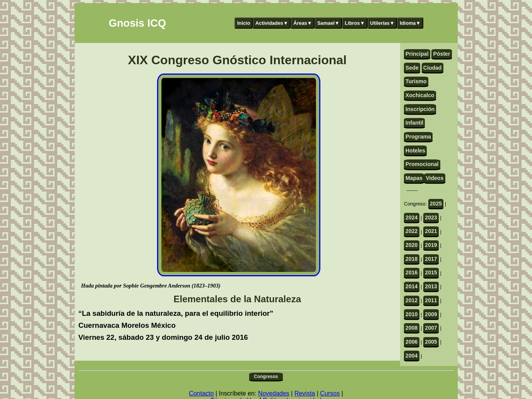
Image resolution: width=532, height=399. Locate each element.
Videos (434, 178)
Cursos (330, 393)
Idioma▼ (410, 23)
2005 (431, 342)
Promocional (422, 164)
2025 (436, 204)
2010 (411, 314)
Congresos (266, 377)
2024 (411, 217)
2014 (411, 286)
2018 (411, 259)
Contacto (201, 393)
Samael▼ (328, 23)
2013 (431, 286)
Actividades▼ (272, 23)
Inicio (244, 23)
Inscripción (420, 109)
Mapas (414, 178)
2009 (431, 314)
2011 (431, 300)
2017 (431, 259)
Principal (417, 54)
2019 (431, 245)
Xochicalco (420, 95)
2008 (411, 328)
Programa (418, 137)
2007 (431, 328)
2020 (411, 245)
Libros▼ (355, 23)
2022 (411, 231)
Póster (442, 54)
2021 (431, 231)
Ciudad (433, 68)
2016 (411, 272)
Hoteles (415, 151)
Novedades (274, 393)
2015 (431, 272)
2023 (431, 217)
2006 (411, 342)
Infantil (414, 123)
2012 (411, 300)
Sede (412, 68)
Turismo (416, 81)
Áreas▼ (303, 23)
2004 (411, 356)
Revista (305, 393)
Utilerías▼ (382, 23)
